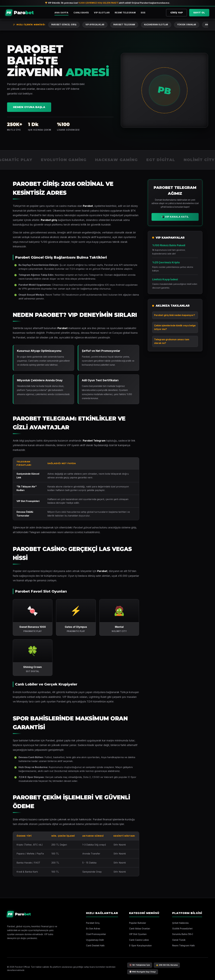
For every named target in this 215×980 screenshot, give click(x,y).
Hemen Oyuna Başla (29, 107)
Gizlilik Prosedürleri (182, 929)
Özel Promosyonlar (96, 934)
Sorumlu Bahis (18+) (183, 934)
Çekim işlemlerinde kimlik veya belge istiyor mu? (175, 327)
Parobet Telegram (124, 25)
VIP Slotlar (102, 13)
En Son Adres (93, 929)
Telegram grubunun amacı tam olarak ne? (172, 341)
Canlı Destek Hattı (95, 946)
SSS (143, 13)
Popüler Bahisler (138, 923)
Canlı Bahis (81, 13)
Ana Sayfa (61, 13)
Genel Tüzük (179, 940)
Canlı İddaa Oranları (140, 929)
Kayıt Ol (199, 13)
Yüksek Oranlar (187, 25)
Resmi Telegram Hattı (183, 946)
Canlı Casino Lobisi (139, 940)
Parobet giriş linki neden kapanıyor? (174, 315)
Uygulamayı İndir (95, 940)
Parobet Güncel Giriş (64, 25)
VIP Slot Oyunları (138, 934)
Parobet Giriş (93, 923)
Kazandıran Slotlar (156, 25)
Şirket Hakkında (180, 923)
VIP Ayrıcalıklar (95, 25)
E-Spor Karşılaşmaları (140, 946)
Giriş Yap (177, 13)
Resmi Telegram (125, 13)
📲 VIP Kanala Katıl (175, 217)
